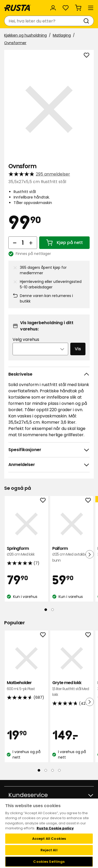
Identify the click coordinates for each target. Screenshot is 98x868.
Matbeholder (26, 686)
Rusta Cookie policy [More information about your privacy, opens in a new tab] (55, 828)
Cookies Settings (49, 862)
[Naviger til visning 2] (53, 610)
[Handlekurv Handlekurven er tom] (78, 8)
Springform (26, 552)
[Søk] (87, 21)
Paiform (72, 554)
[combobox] (44, 21)
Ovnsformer (15, 43)
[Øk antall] (31, 243)
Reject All (49, 850)
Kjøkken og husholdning (25, 35)
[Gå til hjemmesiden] (18, 8)
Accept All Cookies (49, 839)
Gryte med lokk (72, 689)
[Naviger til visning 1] (46, 610)
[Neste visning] (90, 554)
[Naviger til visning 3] (53, 770)
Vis (78, 349)
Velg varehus (26, 339)
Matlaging (62, 35)
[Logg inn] (53, 8)
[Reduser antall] (15, 243)
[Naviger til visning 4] (59, 770)
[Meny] (91, 8)
